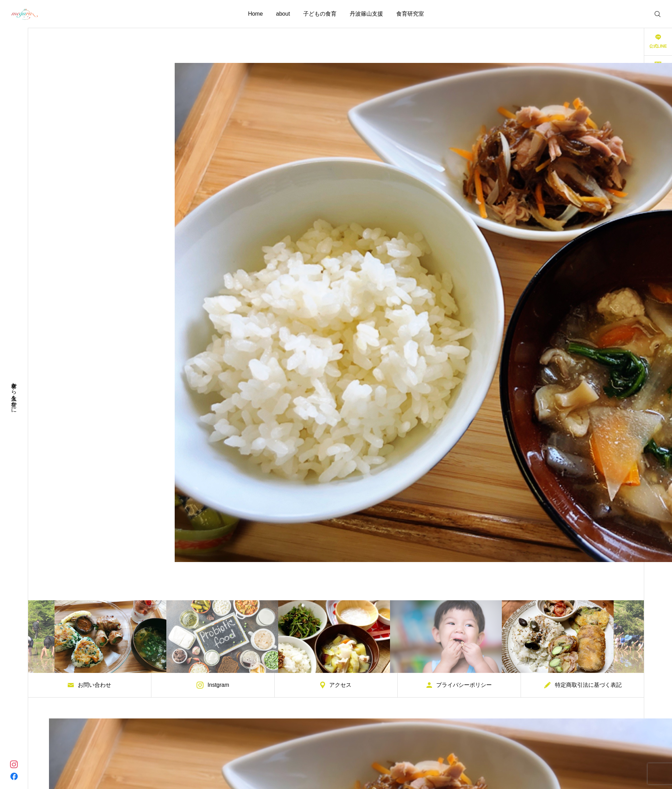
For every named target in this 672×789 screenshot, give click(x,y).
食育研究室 (410, 14)
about (283, 14)
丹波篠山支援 (366, 14)
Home (255, 14)
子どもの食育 (320, 14)
